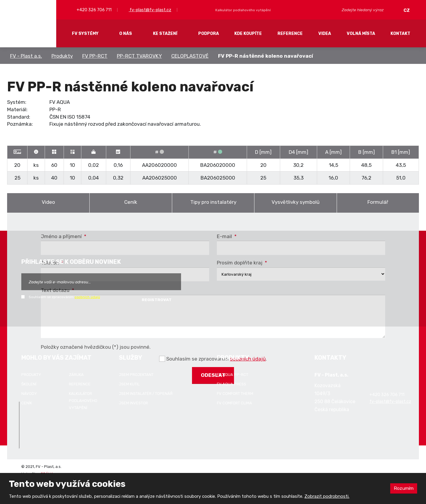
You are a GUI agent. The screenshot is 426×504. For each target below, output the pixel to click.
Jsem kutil (129, 384)
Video (48, 202)
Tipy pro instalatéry (213, 202)
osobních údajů (87, 297)
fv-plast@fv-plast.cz (150, 10)
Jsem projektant (136, 375)
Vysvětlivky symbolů (296, 202)
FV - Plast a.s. (26, 56)
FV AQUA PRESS (231, 384)
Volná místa (361, 34)
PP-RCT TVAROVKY (139, 56)
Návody (29, 394)
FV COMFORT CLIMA (234, 403)
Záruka (76, 375)
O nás (126, 34)
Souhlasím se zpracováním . (65, 297)
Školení (29, 384)
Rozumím (403, 488)
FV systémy (85, 34)
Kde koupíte (248, 34)
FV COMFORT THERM (235, 394)
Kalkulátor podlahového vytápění (83, 401)
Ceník (131, 202)
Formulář (378, 202)
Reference (290, 34)
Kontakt (400, 34)
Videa (325, 34)
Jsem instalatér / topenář (146, 394)
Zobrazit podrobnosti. (327, 496)
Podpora (209, 34)
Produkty (62, 56)
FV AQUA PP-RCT (233, 375)
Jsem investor (133, 403)
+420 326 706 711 (94, 10)
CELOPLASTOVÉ (190, 56)
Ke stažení (165, 34)
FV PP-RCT (95, 56)
